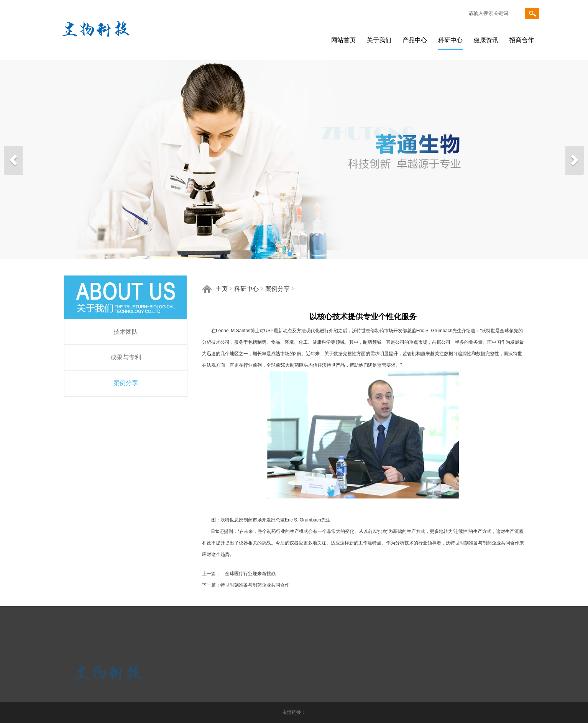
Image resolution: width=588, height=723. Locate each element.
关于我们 (379, 40)
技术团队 (126, 332)
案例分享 (126, 383)
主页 (222, 289)
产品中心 (415, 40)
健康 (317, 342)
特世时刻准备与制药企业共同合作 (255, 585)
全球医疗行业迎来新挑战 (248, 574)
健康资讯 (486, 40)
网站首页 (343, 40)
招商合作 (522, 40)
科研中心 (450, 40)
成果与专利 (126, 357)
